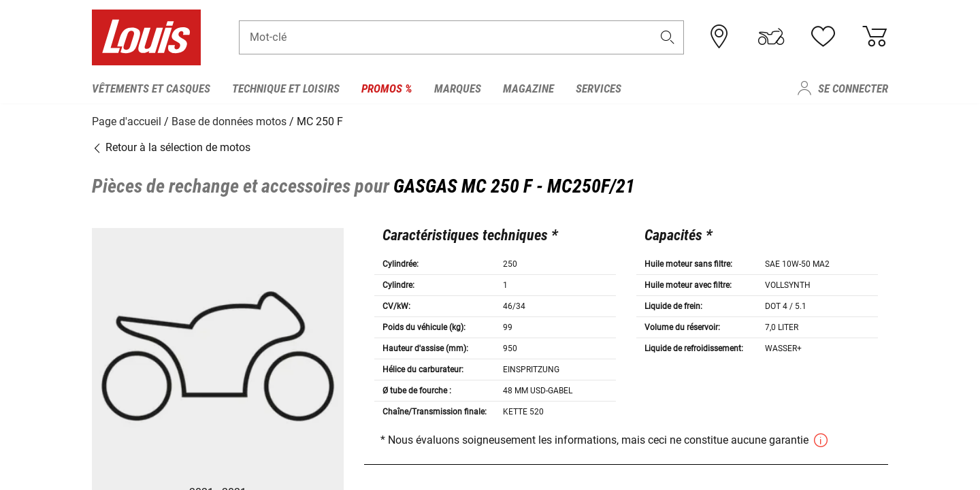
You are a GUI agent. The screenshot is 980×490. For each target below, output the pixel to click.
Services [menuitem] (599, 88)
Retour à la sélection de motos (171, 146)
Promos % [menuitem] (387, 88)
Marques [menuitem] (458, 88)
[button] (668, 38)
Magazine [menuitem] (528, 88)
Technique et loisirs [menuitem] (286, 88)
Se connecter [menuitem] (853, 88)
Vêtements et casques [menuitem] (151, 88)
